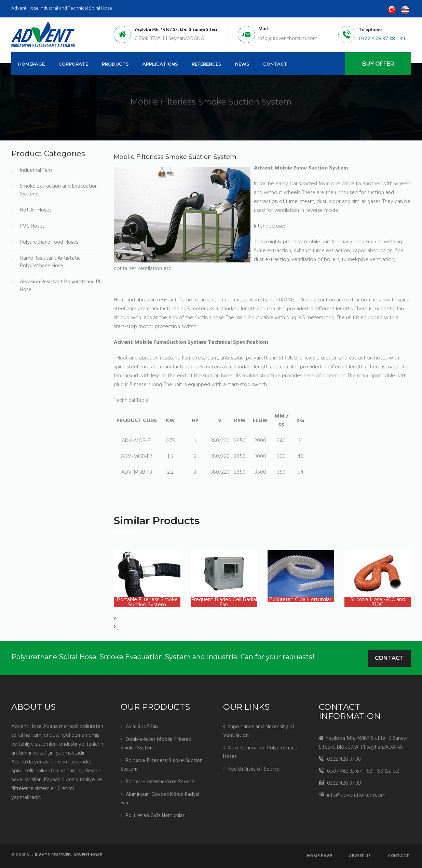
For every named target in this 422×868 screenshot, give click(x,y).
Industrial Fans (36, 171)
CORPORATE (73, 64)
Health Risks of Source (254, 769)
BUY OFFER (378, 64)
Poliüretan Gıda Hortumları (156, 816)
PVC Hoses (32, 226)
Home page (319, 856)
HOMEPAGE (31, 64)
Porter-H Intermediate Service (160, 782)
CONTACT (275, 64)
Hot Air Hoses (36, 210)
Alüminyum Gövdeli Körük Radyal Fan (160, 799)
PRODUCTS (115, 64)
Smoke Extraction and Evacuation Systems (59, 190)
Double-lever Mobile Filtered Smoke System (156, 744)
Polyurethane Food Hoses (49, 242)
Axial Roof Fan (142, 727)
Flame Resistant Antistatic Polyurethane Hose (50, 262)
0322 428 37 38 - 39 (382, 39)
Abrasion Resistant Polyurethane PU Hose (61, 286)
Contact (389, 658)
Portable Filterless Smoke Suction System (162, 765)
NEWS (242, 64)
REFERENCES (207, 64)
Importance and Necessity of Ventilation (259, 731)
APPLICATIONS (160, 64)
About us (360, 856)
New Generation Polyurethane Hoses (260, 752)
